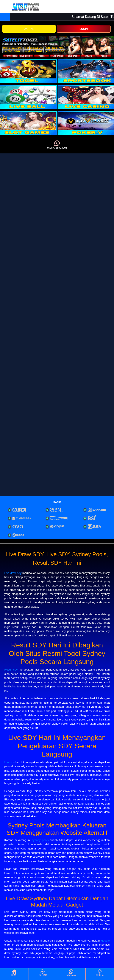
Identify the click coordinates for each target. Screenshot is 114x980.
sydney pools (40, 840)
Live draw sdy (13, 573)
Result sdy (11, 670)
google (105, 941)
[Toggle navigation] (6, 7)
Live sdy (9, 762)
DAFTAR (29, 29)
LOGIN (84, 29)
